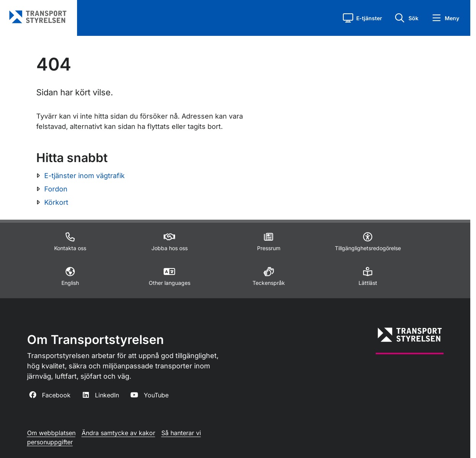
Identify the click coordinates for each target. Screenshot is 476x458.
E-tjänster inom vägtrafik (84, 176)
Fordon (56, 189)
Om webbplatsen (51, 433)
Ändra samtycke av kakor (118, 433)
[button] (363, 18)
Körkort (56, 202)
